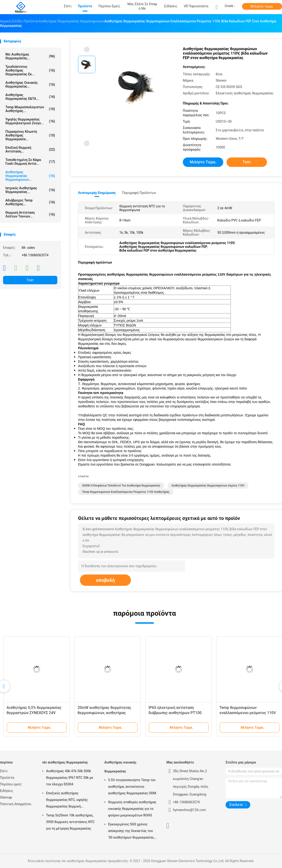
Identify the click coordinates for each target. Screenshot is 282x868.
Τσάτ (30, 280)
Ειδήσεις (7, 791)
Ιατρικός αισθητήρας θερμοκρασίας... (30, 190)
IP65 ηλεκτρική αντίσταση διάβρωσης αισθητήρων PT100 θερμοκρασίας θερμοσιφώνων (175, 713)
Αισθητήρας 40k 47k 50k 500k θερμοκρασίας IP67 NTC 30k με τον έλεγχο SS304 (70, 778)
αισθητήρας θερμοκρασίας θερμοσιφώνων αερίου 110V (208, 486)
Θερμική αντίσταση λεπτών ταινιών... (30, 214)
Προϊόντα (7, 778)
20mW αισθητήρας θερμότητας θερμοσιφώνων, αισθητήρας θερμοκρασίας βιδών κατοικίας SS (107, 713)
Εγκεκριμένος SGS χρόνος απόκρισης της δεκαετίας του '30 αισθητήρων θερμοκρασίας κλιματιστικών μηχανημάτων (131, 832)
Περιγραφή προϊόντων (139, 193)
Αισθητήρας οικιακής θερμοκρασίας (120, 767)
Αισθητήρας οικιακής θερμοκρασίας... (30, 84)
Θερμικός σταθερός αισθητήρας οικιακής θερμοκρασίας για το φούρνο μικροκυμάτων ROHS (132, 809)
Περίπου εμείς (11, 784)
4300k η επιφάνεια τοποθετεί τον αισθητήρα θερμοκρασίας (121, 486)
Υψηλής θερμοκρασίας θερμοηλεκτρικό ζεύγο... (30, 121)
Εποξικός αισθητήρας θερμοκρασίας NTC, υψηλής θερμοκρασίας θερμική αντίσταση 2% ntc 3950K (67, 800)
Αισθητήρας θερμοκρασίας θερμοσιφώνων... (30, 176)
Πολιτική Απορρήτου (16, 804)
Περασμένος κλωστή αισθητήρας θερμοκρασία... (30, 135)
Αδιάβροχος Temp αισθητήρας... (30, 202)
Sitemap (6, 797)
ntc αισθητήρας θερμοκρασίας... (30, 56)
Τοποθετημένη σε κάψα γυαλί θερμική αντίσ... (30, 162)
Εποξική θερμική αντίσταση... (30, 149)
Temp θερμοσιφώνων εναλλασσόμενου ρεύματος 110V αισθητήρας (126, 492)
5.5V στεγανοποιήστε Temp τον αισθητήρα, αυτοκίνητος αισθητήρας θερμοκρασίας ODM (132, 787)
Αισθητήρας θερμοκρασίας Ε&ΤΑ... (30, 97)
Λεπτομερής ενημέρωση (97, 193)
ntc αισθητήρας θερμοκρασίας (65, 762)
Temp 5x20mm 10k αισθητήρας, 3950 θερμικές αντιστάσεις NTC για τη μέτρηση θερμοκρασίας (70, 822)
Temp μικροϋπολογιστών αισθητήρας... (30, 109)
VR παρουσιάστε (196, 6)
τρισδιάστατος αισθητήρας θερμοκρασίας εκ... (30, 70)
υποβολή (105, 580)
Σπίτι (4, 771)
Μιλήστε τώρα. (262, 6)
